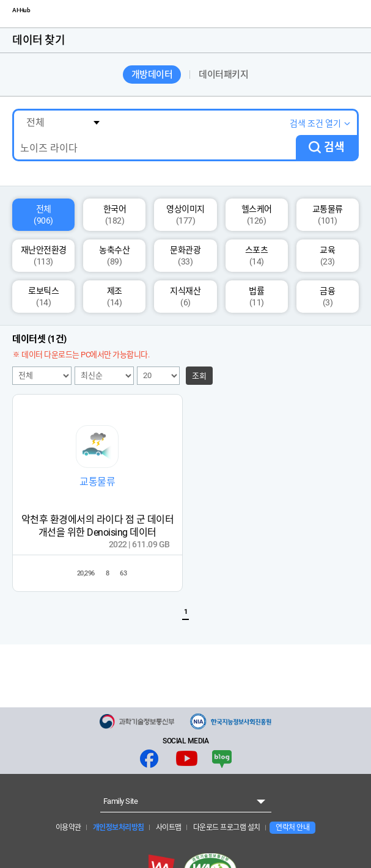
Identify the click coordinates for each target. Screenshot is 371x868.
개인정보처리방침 (118, 828)
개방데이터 (152, 75)
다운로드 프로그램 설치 (226, 828)
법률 (256, 297)
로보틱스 (43, 297)
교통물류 (328, 215)
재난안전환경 (44, 256)
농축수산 (114, 256)
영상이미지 (185, 215)
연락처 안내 (292, 828)
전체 (43, 215)
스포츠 (257, 256)
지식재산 (185, 297)
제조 (115, 297)
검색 (334, 147)
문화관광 (185, 256)
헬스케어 (257, 215)
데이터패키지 (223, 75)
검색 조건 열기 (315, 123)
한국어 (115, 215)
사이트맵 (168, 828)
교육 (327, 256)
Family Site (121, 801)
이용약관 (68, 828)
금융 (327, 297)
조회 (199, 376)
